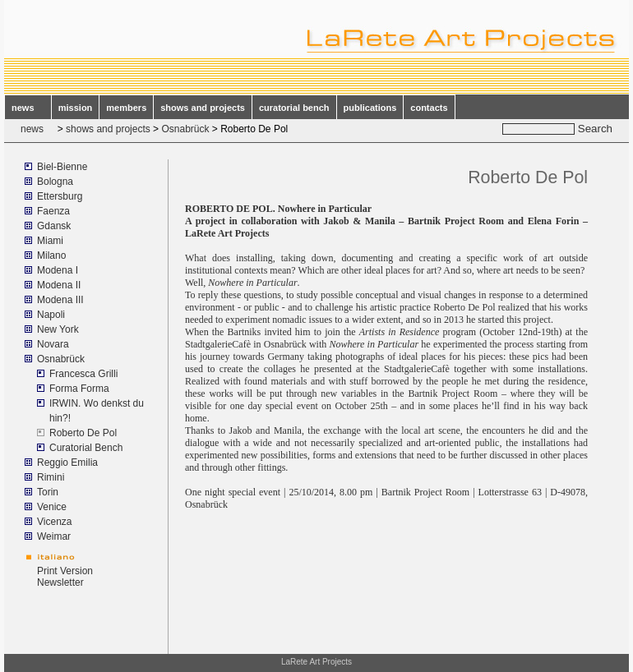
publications (370, 108)
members (126, 108)
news (28, 108)
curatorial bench (294, 108)
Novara (53, 344)
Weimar (54, 536)
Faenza (53, 211)
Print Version (65, 571)
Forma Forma (79, 389)
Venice (52, 507)
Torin (48, 492)
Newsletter (60, 582)
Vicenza (54, 522)
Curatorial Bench (86, 448)
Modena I (58, 270)
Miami (50, 241)
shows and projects (203, 108)
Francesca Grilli (83, 374)
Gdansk (54, 226)
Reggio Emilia (67, 463)
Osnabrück (185, 129)
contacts (429, 108)
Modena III (60, 300)
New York (58, 329)
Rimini (51, 477)
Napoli (51, 315)
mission (76, 108)
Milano (51, 255)
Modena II (59, 285)
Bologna (55, 182)
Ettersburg (60, 196)
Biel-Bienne (62, 167)
